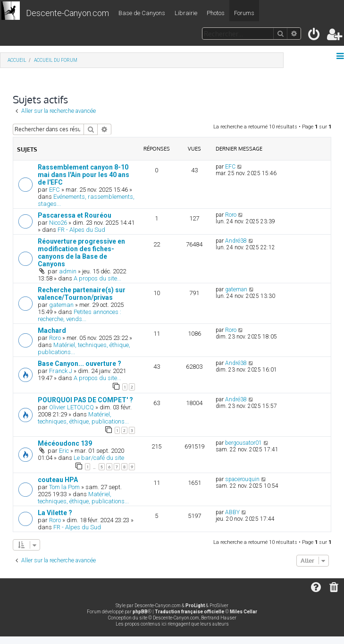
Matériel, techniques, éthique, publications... (83, 418)
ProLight (195, 606)
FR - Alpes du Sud (81, 230)
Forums (244, 13)
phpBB (140, 612)
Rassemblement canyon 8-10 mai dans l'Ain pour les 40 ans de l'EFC (84, 175)
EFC (55, 190)
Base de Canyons (142, 13)
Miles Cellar (243, 612)
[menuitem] (315, 36)
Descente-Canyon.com (67, 13)
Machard (52, 330)
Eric (64, 451)
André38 (236, 241)
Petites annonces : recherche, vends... (80, 315)
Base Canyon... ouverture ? (80, 364)
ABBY (232, 512)
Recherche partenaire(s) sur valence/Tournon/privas (82, 294)
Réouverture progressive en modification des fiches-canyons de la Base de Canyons (81, 253)
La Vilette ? (55, 513)
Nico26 (58, 223)
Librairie (186, 13)
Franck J (61, 371)
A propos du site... (97, 278)
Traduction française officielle (189, 612)
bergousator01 (243, 443)
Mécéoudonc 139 (65, 443)
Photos (216, 13)
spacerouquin (242, 479)
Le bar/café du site (99, 458)
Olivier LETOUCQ (71, 407)
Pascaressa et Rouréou (75, 215)
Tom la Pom (64, 487)
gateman (61, 305)
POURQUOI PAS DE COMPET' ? (85, 400)
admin (68, 271)
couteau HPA (58, 480)
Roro (231, 215)
